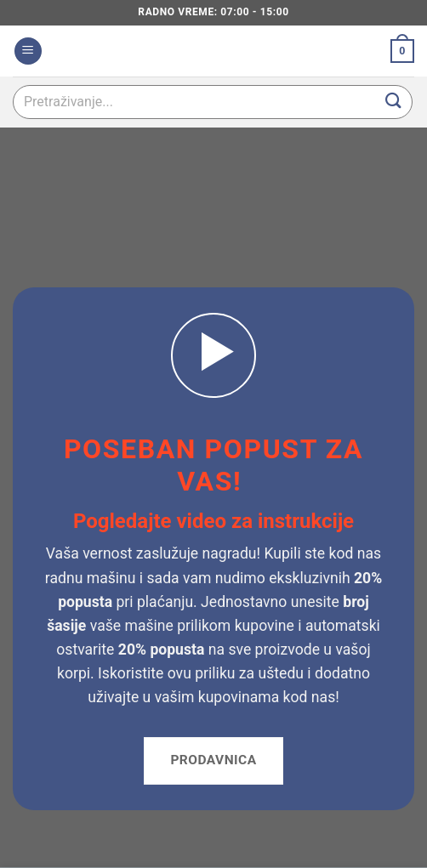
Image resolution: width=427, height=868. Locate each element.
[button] (28, 51)
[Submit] (394, 102)
